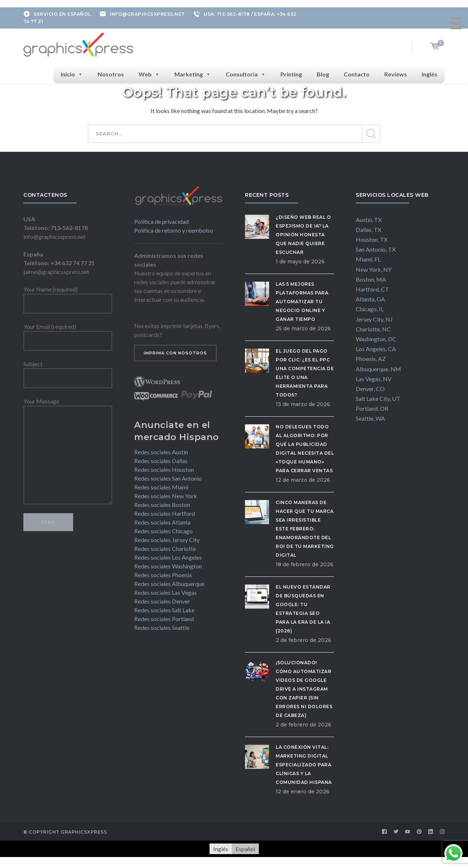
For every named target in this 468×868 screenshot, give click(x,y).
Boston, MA (371, 279)
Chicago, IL (370, 309)
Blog (323, 74)
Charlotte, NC (373, 329)
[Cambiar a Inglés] (221, 849)
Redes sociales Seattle (162, 627)
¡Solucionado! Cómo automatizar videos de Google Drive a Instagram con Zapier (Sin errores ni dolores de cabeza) (304, 689)
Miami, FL (368, 259)
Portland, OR (372, 408)
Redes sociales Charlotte (165, 548)
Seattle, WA (370, 418)
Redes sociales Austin (161, 452)
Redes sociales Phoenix (163, 575)
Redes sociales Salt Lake (164, 610)
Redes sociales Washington (168, 566)
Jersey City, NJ (374, 319)
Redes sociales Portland (164, 619)
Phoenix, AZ (371, 359)
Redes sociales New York (166, 496)
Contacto (357, 74)
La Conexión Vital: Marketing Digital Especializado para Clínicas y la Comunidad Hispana (304, 765)
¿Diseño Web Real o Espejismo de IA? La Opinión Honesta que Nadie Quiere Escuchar (303, 235)
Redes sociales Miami (161, 487)
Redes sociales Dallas (161, 461)
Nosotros (111, 74)
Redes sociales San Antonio (168, 478)
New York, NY (374, 269)
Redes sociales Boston (162, 505)
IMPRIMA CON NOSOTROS (175, 353)
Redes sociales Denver (162, 601)
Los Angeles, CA (376, 349)
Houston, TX (372, 239)
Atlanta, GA (370, 299)
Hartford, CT (372, 289)
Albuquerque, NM (378, 369)
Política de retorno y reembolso (174, 230)
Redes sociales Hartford (165, 513)
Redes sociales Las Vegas (165, 592)
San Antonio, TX (376, 249)
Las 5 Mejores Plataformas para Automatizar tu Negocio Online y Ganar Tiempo (302, 302)
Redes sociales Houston (164, 469)
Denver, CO (370, 389)
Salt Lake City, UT (378, 399)
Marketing (193, 74)
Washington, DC (376, 339)
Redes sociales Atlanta (162, 522)
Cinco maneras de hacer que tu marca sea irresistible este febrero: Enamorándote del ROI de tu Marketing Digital (305, 529)
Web (149, 74)
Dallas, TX (369, 230)
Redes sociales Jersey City (167, 540)
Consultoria (246, 74)
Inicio (72, 74)
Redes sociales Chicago (163, 531)
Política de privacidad (161, 221)
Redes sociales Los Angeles (168, 557)
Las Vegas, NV (374, 379)
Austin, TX (369, 220)
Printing (291, 74)
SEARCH (371, 134)
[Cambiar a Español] (245, 849)
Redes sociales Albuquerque (169, 584)
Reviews (396, 74)
